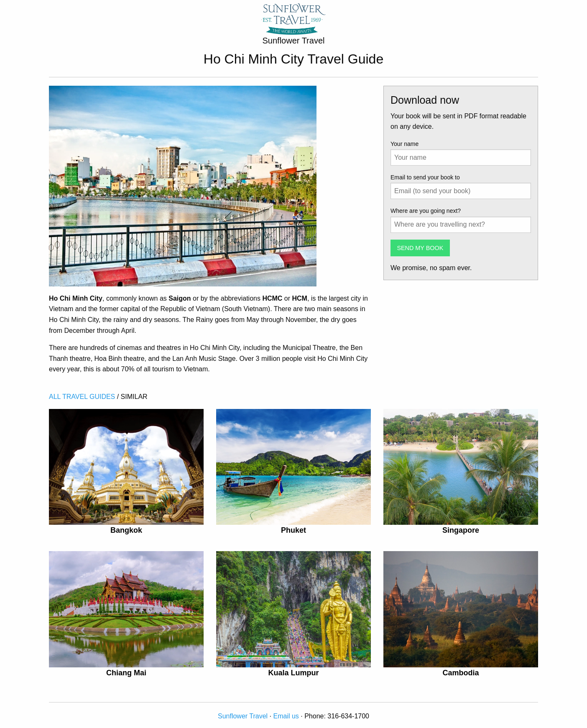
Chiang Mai (126, 673)
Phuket (293, 530)
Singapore (461, 530)
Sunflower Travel (243, 716)
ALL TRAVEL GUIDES (82, 397)
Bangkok (126, 530)
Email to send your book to (425, 177)
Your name (405, 144)
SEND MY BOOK (420, 248)
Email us (286, 716)
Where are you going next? (426, 211)
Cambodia (461, 673)
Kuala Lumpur (293, 673)
